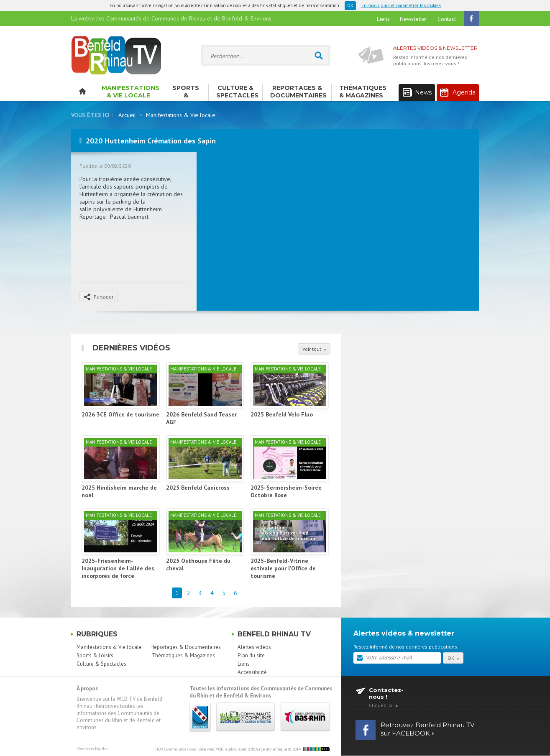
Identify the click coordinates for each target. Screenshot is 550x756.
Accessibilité (252, 672)
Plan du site (251, 655)
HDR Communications (221, 749)
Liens (383, 19)
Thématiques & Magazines (363, 92)
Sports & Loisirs (186, 92)
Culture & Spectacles (237, 92)
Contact (447, 19)
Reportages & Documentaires (298, 92)
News (417, 93)
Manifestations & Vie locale (130, 92)
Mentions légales (92, 749)
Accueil (127, 115)
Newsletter (414, 19)
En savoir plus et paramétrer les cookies (401, 5)
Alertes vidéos (254, 647)
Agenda (458, 92)
